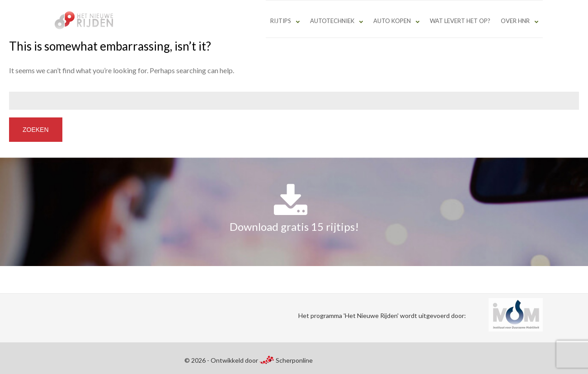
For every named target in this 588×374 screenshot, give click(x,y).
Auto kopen (392, 21)
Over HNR (515, 21)
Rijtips (281, 21)
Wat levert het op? (460, 21)
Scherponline (286, 360)
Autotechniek (332, 21)
